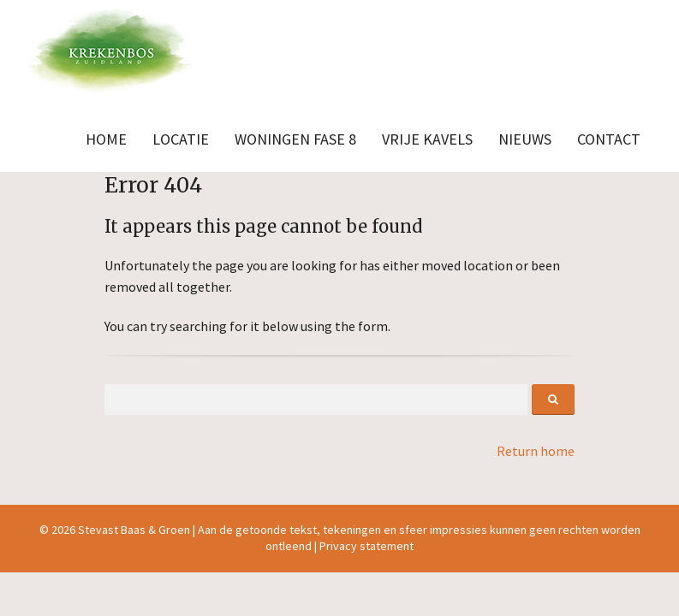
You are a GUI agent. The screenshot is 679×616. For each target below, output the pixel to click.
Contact (609, 139)
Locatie (181, 139)
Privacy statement (366, 546)
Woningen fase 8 (295, 139)
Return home (536, 451)
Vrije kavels (427, 139)
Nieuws (525, 139)
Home (106, 139)
